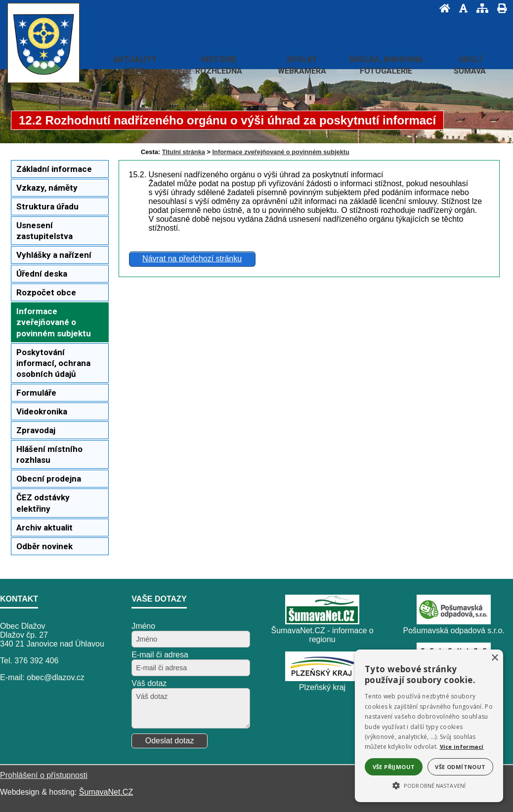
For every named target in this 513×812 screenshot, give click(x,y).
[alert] (429, 726)
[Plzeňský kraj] (322, 678)
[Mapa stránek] (479, 8)
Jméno (143, 626)
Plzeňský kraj (322, 687)
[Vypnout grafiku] (460, 8)
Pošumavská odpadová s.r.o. (453, 630)
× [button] (494, 658)
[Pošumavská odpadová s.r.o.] (454, 622)
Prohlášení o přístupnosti (44, 775)
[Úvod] (442, 8)
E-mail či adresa (160, 655)
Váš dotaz (149, 683)
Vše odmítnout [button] (460, 767)
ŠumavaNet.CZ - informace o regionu (322, 635)
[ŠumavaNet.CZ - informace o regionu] (322, 622)
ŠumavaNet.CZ (106, 792)
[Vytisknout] (499, 8)
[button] (429, 785)
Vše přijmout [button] (394, 767)
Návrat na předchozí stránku (192, 259)
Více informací (462, 747)
